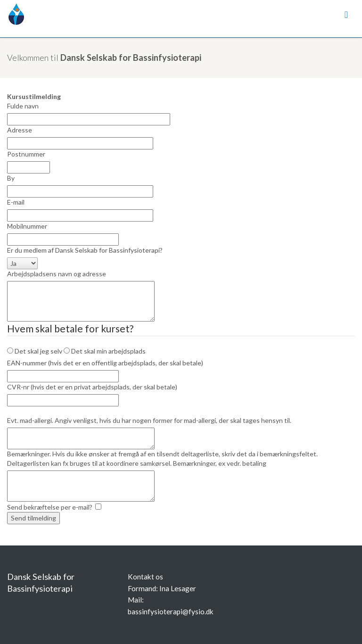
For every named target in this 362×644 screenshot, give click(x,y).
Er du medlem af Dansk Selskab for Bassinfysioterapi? (85, 250)
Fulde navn (23, 106)
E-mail (16, 202)
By (11, 178)
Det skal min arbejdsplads (105, 351)
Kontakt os (145, 577)
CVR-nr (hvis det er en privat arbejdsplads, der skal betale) (92, 387)
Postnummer (26, 154)
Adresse (20, 130)
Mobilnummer (27, 226)
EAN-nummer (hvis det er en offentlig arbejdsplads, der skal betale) (105, 363)
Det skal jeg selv (35, 351)
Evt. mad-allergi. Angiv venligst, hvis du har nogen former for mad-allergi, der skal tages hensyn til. (149, 420)
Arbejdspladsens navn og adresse (57, 274)
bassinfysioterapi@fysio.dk (171, 611)
